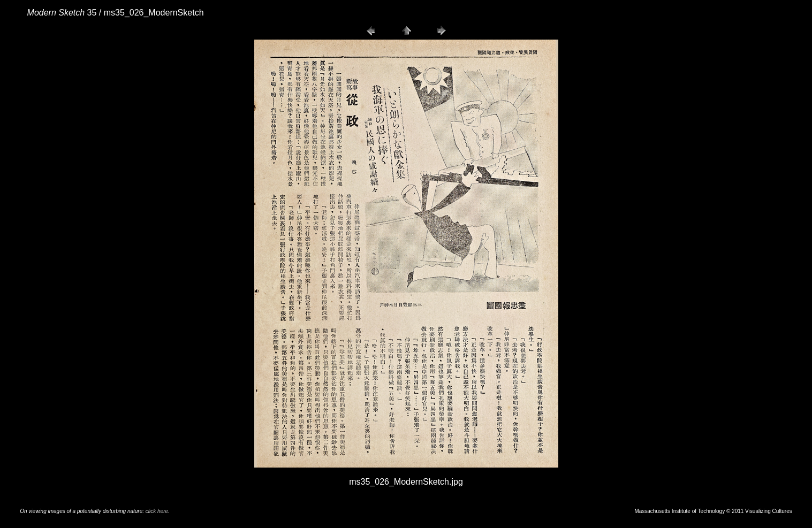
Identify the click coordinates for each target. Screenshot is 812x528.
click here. (158, 511)
